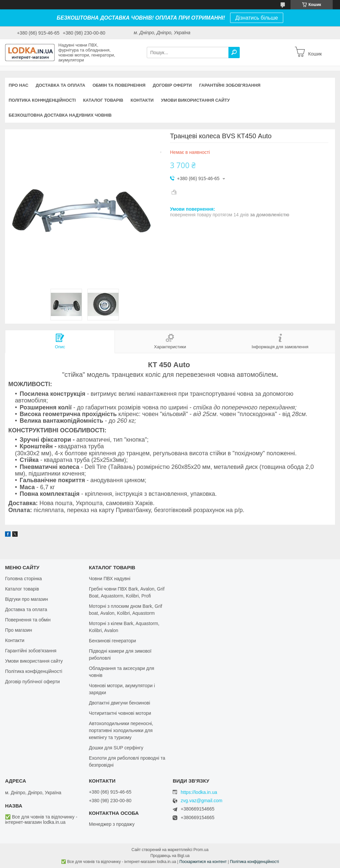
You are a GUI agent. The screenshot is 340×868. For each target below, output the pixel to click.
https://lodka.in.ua (199, 792)
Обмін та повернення (119, 85)
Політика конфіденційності (42, 100)
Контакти (142, 100)
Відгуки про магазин (26, 599)
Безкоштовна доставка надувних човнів (60, 115)
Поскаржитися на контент (203, 862)
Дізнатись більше (257, 18)
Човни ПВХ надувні (110, 579)
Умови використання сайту (195, 100)
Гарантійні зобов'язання (230, 85)
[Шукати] (234, 53)
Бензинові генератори (113, 641)
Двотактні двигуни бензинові (120, 703)
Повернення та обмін (28, 620)
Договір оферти (172, 85)
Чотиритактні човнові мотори (120, 713)
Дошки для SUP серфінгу (116, 748)
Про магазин (18, 630)
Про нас (18, 85)
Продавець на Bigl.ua (170, 856)
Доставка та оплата (60, 85)
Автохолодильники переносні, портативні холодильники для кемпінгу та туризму (121, 730)
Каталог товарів (103, 100)
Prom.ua (201, 850)
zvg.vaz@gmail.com (201, 801)
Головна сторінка (23, 579)
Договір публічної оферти (32, 682)
